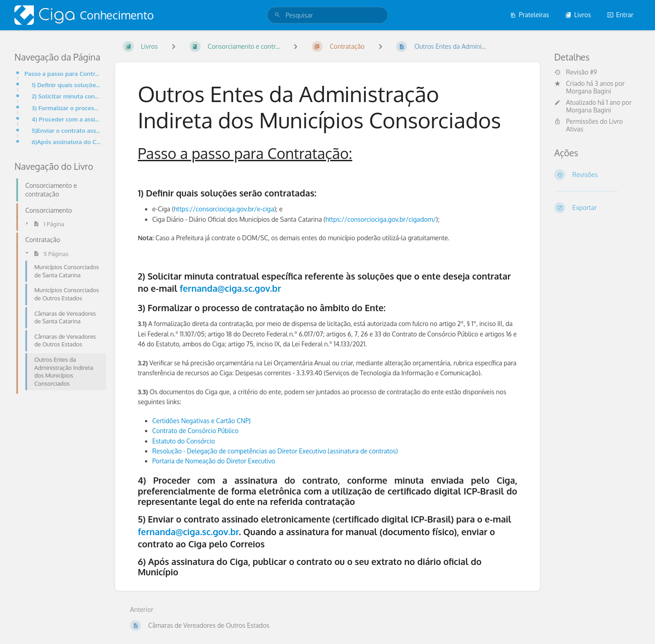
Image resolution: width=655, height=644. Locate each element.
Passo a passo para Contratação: (63, 73)
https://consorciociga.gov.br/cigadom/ (381, 219)
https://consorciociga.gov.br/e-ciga (224, 209)
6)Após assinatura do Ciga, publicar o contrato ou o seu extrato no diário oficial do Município (66, 142)
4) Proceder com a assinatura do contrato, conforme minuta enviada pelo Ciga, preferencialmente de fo (66, 119)
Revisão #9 (576, 72)
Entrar (620, 15)
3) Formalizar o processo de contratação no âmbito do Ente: (66, 108)
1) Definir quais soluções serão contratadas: (66, 85)
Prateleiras (530, 15)
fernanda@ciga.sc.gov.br (230, 288)
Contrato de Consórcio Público (195, 431)
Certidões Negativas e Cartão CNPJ (201, 421)
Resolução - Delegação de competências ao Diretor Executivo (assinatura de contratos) (275, 451)
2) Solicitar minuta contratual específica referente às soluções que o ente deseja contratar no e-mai (66, 96)
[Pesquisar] (277, 15)
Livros (578, 15)
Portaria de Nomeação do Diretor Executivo (214, 461)
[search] (327, 15)
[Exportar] (597, 208)
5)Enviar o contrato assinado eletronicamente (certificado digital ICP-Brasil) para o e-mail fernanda (66, 130)
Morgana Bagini (589, 91)
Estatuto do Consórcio (184, 441)
